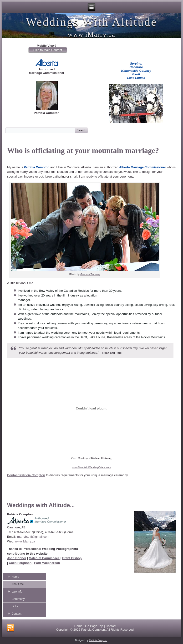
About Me (18, 584)
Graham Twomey (90, 274)
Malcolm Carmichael (44, 558)
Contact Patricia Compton (26, 475)
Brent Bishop (72, 558)
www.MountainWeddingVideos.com (92, 468)
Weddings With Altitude (92, 22)
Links (15, 606)
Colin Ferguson (20, 563)
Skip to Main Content (48, 50)
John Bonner (17, 558)
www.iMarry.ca (25, 541)
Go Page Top (94, 626)
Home (15, 577)
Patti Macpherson (47, 563)
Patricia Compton (93, 630)
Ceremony (18, 599)
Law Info (17, 592)
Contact (16, 614)
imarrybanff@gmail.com (33, 537)
